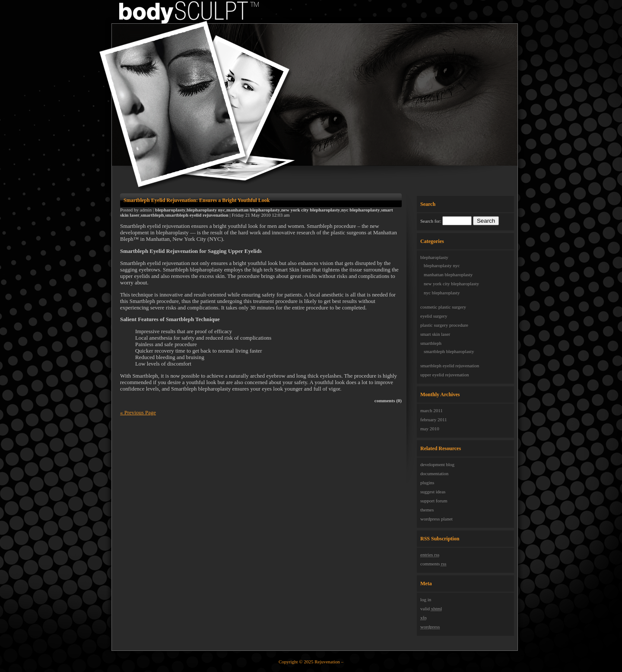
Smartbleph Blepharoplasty (449, 351)
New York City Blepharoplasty (451, 284)
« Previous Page (138, 413)
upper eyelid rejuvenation (444, 375)
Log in (426, 599)
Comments (433, 564)
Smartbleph (431, 343)
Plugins (427, 483)
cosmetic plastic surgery (443, 307)
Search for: (431, 221)
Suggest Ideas (433, 492)
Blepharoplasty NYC (442, 265)
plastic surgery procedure (444, 325)
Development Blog (437, 464)
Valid (431, 609)
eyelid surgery (434, 316)
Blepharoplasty (434, 257)
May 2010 (430, 429)
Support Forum (434, 501)
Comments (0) (388, 401)
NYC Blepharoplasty (442, 293)
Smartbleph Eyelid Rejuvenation (450, 366)
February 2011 (434, 420)
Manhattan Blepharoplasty (448, 274)
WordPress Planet (436, 519)
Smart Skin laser (435, 334)
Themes (427, 510)
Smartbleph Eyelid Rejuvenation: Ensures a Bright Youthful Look (197, 200)
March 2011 (432, 410)
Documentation (434, 473)
